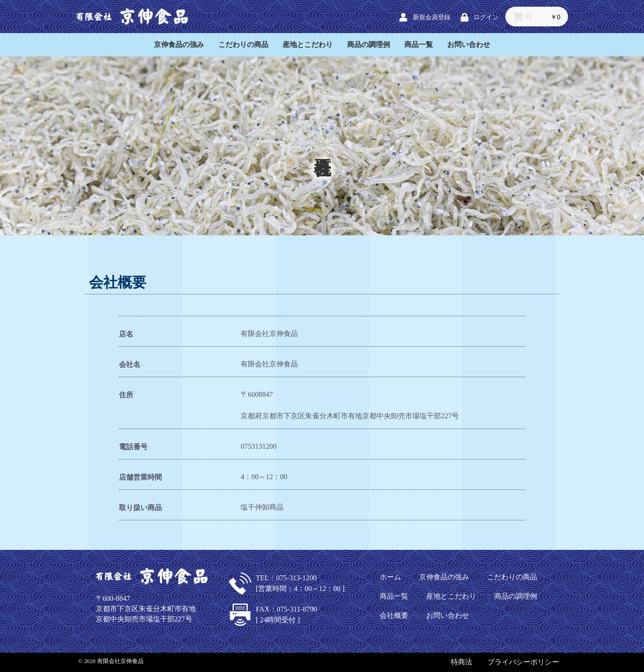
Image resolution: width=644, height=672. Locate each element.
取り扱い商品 (140, 508)
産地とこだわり (308, 45)
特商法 (462, 662)
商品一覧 (419, 45)
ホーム (390, 577)
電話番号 (133, 447)
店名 (126, 334)
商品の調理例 (369, 45)
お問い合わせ (469, 45)
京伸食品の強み (179, 45)
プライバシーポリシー (523, 662)
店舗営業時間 (140, 477)
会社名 (130, 364)
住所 (126, 395)
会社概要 (394, 615)
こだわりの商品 (243, 45)
